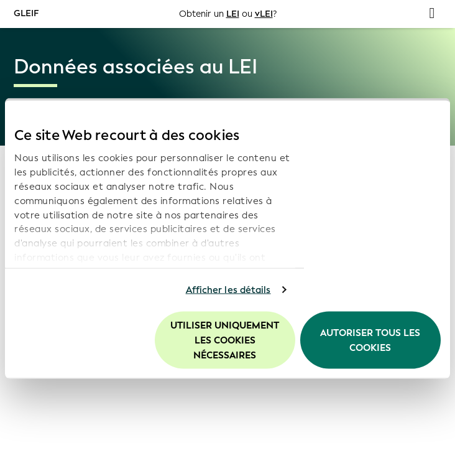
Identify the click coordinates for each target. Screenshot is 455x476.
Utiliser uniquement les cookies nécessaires (225, 340)
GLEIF (26, 13)
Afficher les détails (228, 290)
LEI (233, 14)
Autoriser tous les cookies (370, 340)
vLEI (264, 14)
